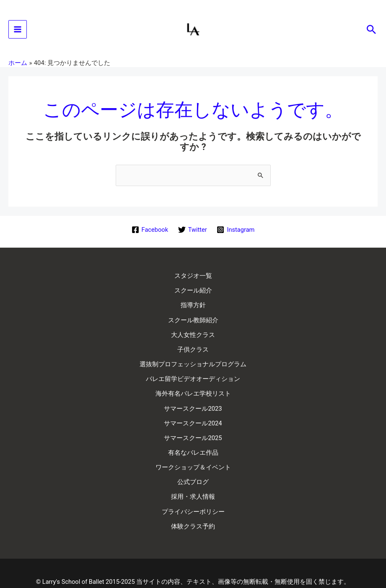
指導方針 (193, 305)
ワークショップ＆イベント (193, 452)
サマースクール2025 (193, 425)
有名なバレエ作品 (193, 439)
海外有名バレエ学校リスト (193, 386)
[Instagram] (236, 233)
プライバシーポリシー (193, 492)
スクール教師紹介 (193, 319)
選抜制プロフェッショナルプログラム (193, 359)
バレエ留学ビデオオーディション (193, 372)
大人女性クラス (193, 332)
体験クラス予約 (193, 505)
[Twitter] (193, 233)
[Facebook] (150, 233)
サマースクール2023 (193, 399)
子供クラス (193, 345)
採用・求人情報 (193, 479)
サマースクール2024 (193, 412)
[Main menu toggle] (18, 31)
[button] (371, 31)
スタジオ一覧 (193, 279)
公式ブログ (193, 466)
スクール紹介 (193, 292)
